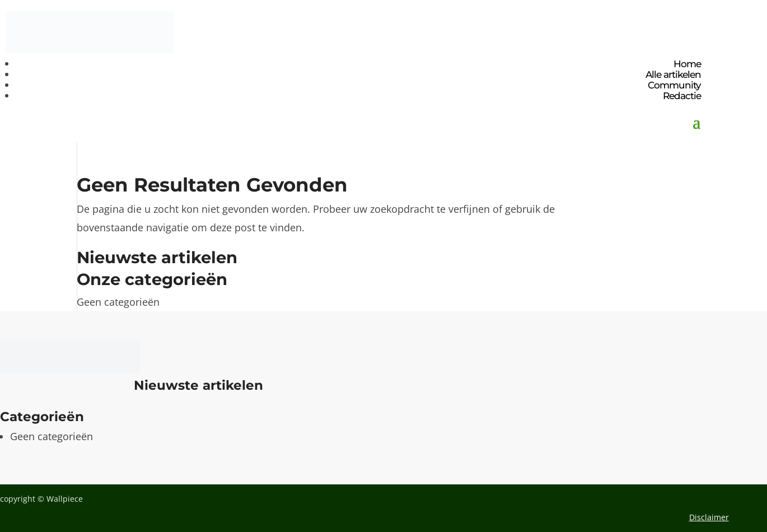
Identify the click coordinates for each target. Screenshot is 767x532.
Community (674, 85)
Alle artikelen (673, 74)
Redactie (682, 96)
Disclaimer (709, 517)
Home (687, 64)
